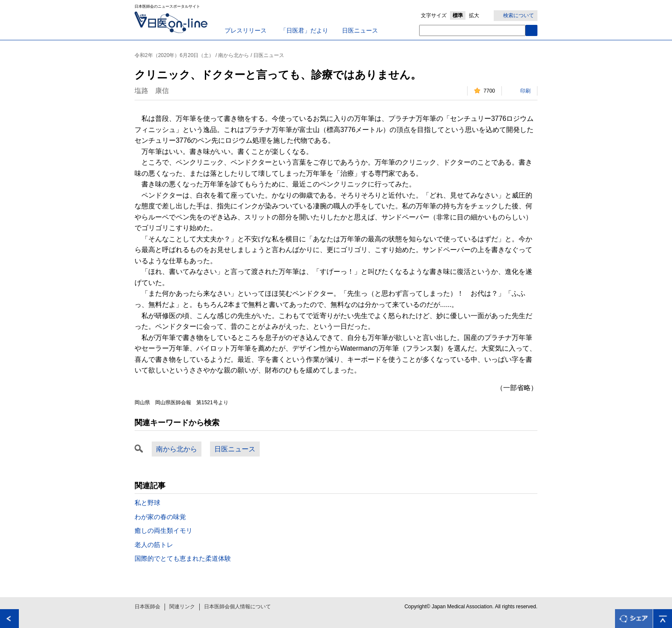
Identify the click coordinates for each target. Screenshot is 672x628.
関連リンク (182, 607)
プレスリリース (246, 30)
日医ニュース (360, 30)
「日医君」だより (304, 30)
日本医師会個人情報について (237, 607)
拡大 (474, 15)
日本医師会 (147, 607)
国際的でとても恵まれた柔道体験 (183, 558)
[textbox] (472, 30)
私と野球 (147, 503)
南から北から (177, 449)
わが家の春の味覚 (160, 517)
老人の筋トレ (154, 545)
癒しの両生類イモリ (163, 530)
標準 (458, 15)
